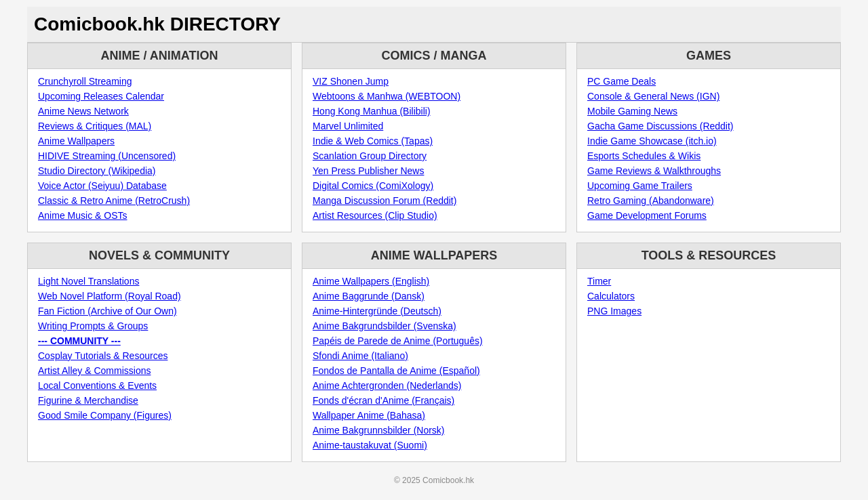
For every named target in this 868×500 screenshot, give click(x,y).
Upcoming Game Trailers (640, 186)
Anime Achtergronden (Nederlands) (387, 386)
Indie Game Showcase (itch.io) (652, 141)
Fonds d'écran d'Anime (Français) (383, 400)
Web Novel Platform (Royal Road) (110, 296)
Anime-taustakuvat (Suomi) (370, 445)
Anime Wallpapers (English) (371, 281)
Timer (599, 281)
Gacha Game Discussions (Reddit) (660, 126)
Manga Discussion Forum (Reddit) (384, 201)
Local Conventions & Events (97, 386)
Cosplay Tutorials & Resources (103, 356)
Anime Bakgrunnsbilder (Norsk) (379, 430)
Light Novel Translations (88, 281)
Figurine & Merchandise (88, 400)
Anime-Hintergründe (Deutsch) (377, 311)
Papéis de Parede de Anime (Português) (398, 341)
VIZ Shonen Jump (351, 81)
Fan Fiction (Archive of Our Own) (107, 311)
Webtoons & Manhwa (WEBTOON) (387, 96)
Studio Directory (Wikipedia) (97, 171)
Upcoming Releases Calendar (101, 96)
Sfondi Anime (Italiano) (360, 356)
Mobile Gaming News (632, 111)
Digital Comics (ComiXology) (373, 186)
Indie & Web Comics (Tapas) (373, 141)
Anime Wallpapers (76, 141)
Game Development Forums (647, 215)
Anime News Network (83, 111)
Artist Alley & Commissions (94, 371)
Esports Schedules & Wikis (644, 156)
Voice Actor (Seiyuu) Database (102, 186)
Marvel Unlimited (348, 126)
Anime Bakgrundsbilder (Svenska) (384, 326)
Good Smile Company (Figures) (105, 415)
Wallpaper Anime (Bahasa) (369, 415)
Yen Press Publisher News (368, 171)
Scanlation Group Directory (370, 156)
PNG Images (614, 311)
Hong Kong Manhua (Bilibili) (372, 111)
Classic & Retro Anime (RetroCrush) (114, 201)
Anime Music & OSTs (82, 215)
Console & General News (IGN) (653, 96)
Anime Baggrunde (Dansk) (369, 296)
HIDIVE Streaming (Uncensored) (107, 156)
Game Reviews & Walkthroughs (654, 171)
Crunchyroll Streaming (85, 81)
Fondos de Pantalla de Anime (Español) (396, 371)
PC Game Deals (622, 81)
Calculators (611, 296)
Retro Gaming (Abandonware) (651, 201)
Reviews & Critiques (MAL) (95, 126)
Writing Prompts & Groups (93, 326)
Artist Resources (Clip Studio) (375, 215)
